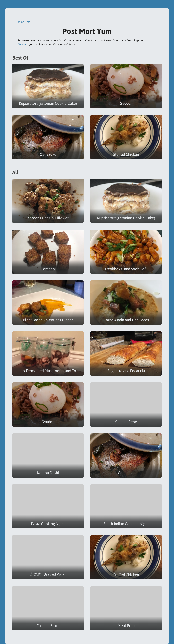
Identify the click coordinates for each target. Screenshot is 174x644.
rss (28, 22)
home (21, 22)
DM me (22, 44)
